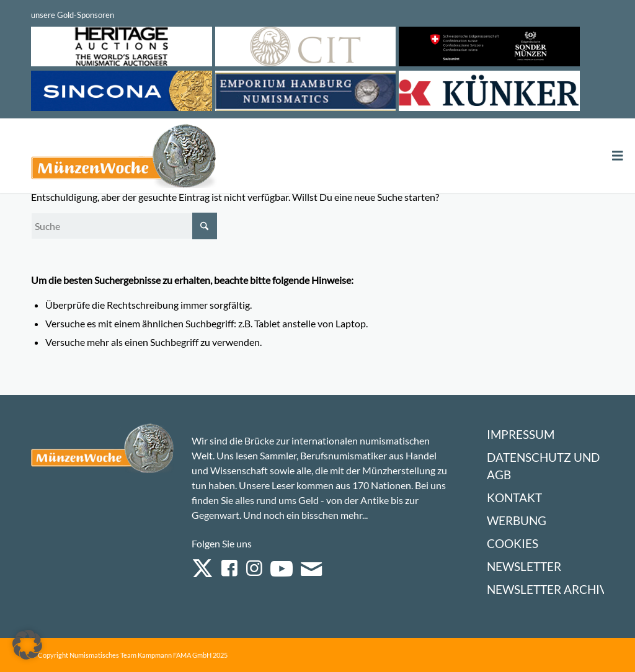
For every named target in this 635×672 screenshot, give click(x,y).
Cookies (513, 543)
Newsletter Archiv (547, 589)
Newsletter (524, 566)
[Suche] (124, 226)
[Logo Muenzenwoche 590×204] (124, 158)
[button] (27, 645)
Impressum (521, 434)
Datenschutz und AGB (543, 466)
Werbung (517, 520)
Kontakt (514, 497)
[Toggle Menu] (618, 156)
